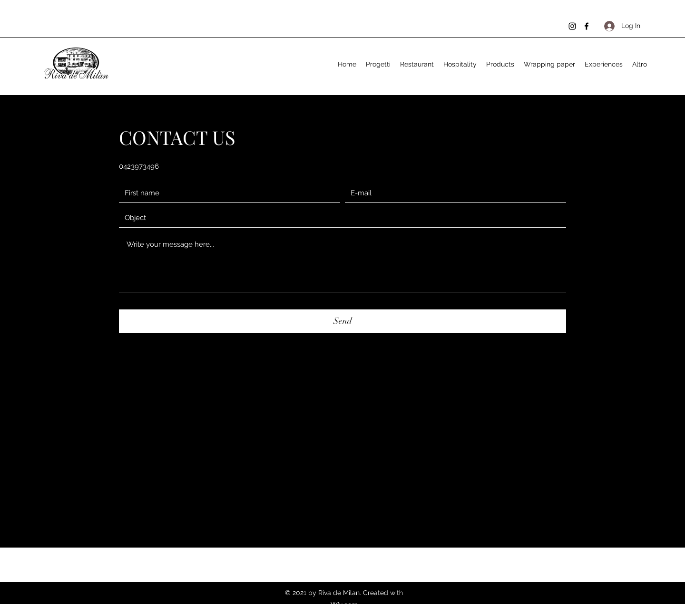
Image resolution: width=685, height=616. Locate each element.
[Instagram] (572, 26)
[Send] (342, 321)
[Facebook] (587, 26)
